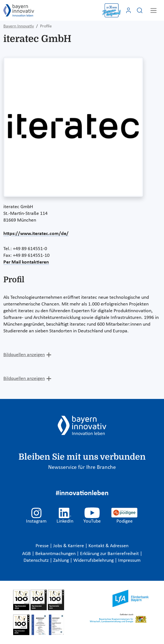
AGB (27, 554)
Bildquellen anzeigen (24, 355)
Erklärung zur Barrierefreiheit (110, 554)
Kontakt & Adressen (108, 546)
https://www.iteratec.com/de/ (36, 234)
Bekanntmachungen (56, 554)
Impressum (129, 560)
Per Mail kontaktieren (26, 262)
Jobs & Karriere (69, 546)
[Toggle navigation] (154, 10)
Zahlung (62, 560)
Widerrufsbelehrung (94, 560)
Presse (43, 546)
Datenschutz (37, 560)
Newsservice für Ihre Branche (82, 467)
